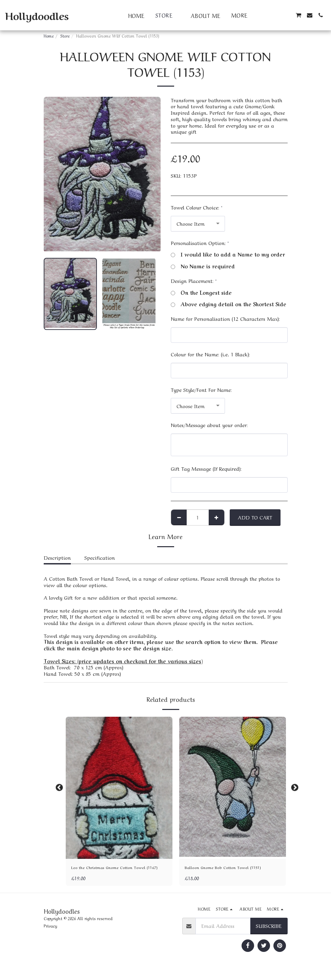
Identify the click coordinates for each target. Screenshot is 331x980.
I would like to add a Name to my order (228, 254)
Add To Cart (255, 517)
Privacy (50, 935)
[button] (266, 15)
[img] (119, 788)
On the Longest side (201, 293)
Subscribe (269, 935)
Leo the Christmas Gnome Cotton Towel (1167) (117, 872)
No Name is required (203, 266)
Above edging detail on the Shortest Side (229, 304)
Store (65, 36)
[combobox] (198, 224)
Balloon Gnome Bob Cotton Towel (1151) (231, 868)
